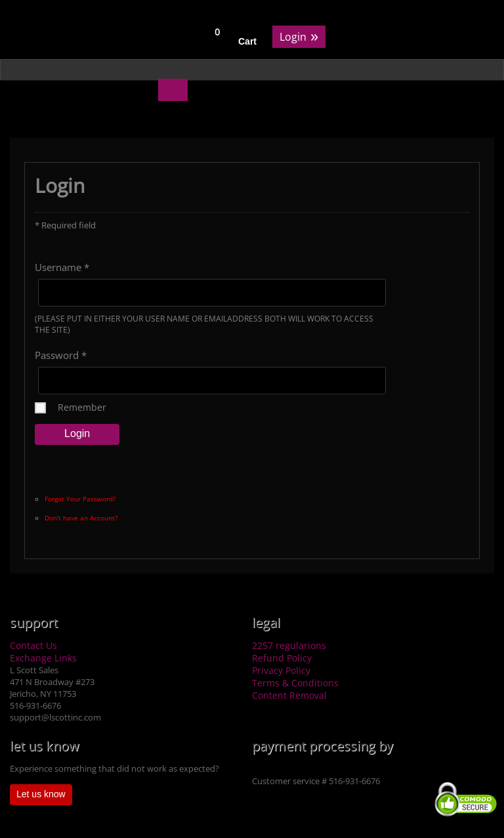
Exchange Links (43, 658)
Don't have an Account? (81, 518)
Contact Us (33, 645)
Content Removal (289, 695)
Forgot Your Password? (80, 499)
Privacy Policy (281, 670)
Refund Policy (282, 658)
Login (299, 36)
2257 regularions (289, 645)
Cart (247, 41)
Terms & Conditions (295, 683)
